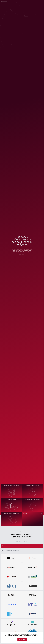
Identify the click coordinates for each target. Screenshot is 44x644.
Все (22, 546)
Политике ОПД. (34, 636)
